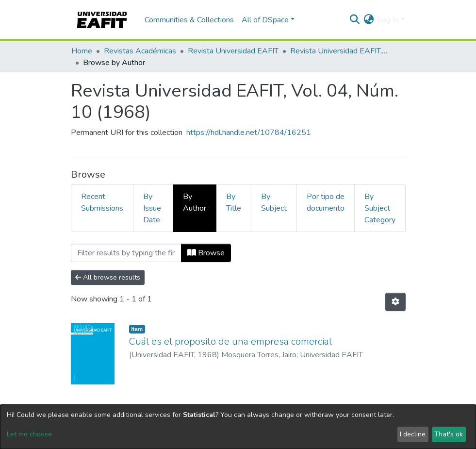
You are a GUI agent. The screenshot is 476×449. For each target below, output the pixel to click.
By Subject (274, 202)
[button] (369, 20)
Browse (206, 253)
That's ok (449, 434)
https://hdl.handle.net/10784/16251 (249, 133)
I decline (413, 434)
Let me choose (29, 434)
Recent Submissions (102, 202)
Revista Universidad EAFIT (233, 51)
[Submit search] (354, 20)
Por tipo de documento (326, 202)
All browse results (108, 277)
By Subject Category (380, 208)
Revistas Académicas (140, 51)
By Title (234, 202)
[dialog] (238, 427)
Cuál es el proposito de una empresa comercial (230, 341)
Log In (388, 20)
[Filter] (126, 253)
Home (82, 51)
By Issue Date (152, 208)
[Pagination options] (395, 302)
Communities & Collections (189, 20)
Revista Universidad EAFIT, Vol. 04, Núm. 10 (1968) (339, 51)
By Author (195, 202)
